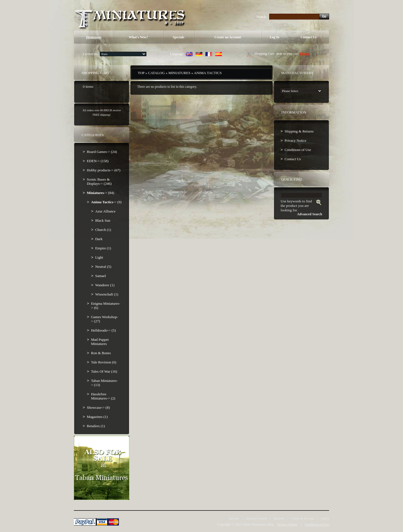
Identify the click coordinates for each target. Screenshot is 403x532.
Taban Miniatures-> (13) (104, 383)
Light (99, 257)
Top (141, 73)
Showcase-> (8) (98, 407)
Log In (275, 37)
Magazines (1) (97, 417)
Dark (99, 239)
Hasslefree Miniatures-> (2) (103, 396)
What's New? (138, 37)
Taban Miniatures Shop (258, 524)
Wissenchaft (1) (107, 294)
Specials (178, 37)
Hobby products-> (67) (104, 170)
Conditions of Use (298, 150)
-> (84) (100, 193)
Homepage (94, 37)
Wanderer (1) (105, 285)
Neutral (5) (103, 267)
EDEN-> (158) (98, 161)
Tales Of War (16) (104, 371)
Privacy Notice (296, 140)
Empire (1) (103, 248)
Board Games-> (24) (102, 152)
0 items (304, 54)
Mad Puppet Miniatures (100, 342)
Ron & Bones (101, 353)
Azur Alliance (105, 211)
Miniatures (180, 73)
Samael (100, 276)
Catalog (156, 73)
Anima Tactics (208, 73)
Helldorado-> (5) (103, 330)
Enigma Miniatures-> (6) (106, 306)
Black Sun (103, 220)
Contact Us (309, 37)
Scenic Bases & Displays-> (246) (99, 181)
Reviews (279, 518)
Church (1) (103, 230)
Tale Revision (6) (104, 362)
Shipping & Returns (299, 131)
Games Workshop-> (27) (105, 319)
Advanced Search (256, 518)
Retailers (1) (96, 426)
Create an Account (228, 37)
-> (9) (106, 202)
